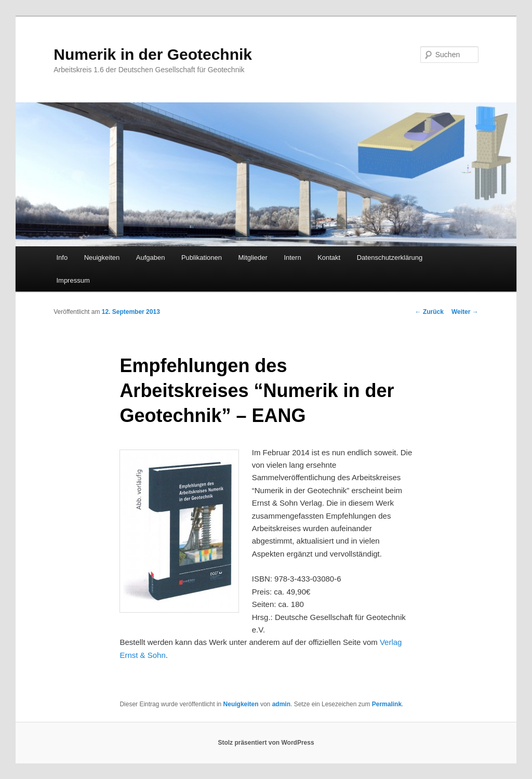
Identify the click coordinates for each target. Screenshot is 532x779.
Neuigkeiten (102, 258)
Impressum (73, 280)
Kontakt (329, 258)
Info (62, 258)
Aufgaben (151, 258)
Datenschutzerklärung (390, 258)
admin (281, 704)
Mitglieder (253, 258)
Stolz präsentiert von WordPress (266, 743)
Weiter (465, 312)
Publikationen (202, 258)
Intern (292, 258)
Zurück (429, 312)
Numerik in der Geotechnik (153, 54)
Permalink (387, 704)
